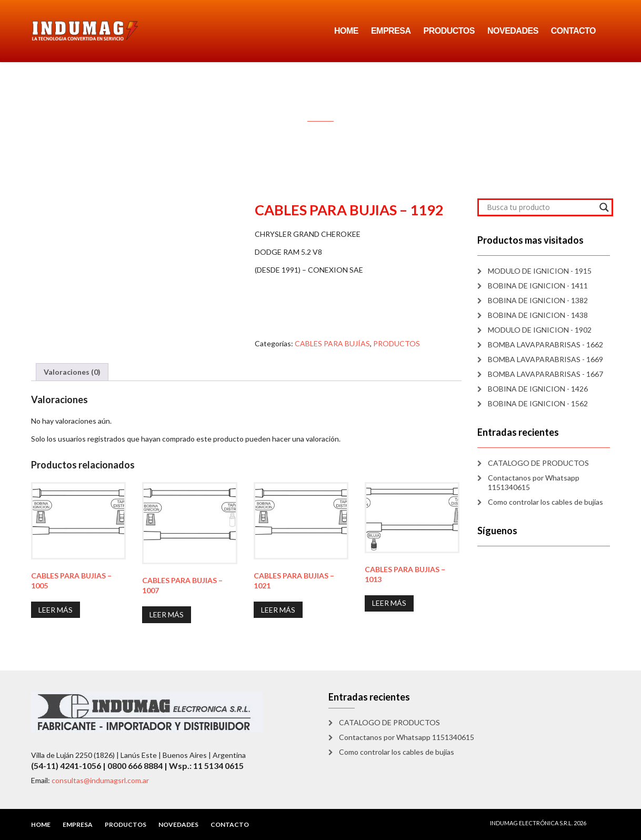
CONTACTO (573, 31)
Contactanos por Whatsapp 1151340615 (534, 482)
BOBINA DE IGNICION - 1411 (538, 286)
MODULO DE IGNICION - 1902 (540, 330)
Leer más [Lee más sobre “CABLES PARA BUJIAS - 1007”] (167, 614)
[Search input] (541, 207)
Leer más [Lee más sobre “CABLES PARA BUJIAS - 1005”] (56, 610)
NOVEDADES (513, 31)
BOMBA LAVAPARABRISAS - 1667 (545, 374)
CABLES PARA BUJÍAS (332, 343)
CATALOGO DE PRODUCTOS (538, 463)
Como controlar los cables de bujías (545, 502)
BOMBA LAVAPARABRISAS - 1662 (545, 344)
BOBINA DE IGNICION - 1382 (538, 300)
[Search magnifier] (604, 207)
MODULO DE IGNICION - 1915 (540, 271)
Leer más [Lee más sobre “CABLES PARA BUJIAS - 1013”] (389, 603)
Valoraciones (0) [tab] (72, 372)
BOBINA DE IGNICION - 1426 (538, 389)
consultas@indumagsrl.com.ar (100, 780)
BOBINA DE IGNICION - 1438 (538, 315)
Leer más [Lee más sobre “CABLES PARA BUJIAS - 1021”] (278, 610)
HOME (346, 31)
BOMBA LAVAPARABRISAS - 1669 (545, 359)
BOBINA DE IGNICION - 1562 (538, 403)
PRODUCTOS (449, 31)
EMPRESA (391, 31)
